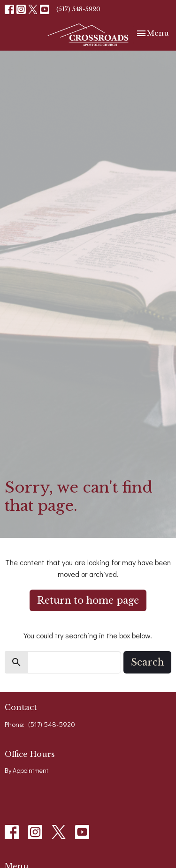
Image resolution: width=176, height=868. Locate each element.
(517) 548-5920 (78, 9)
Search (147, 662)
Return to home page (88, 600)
